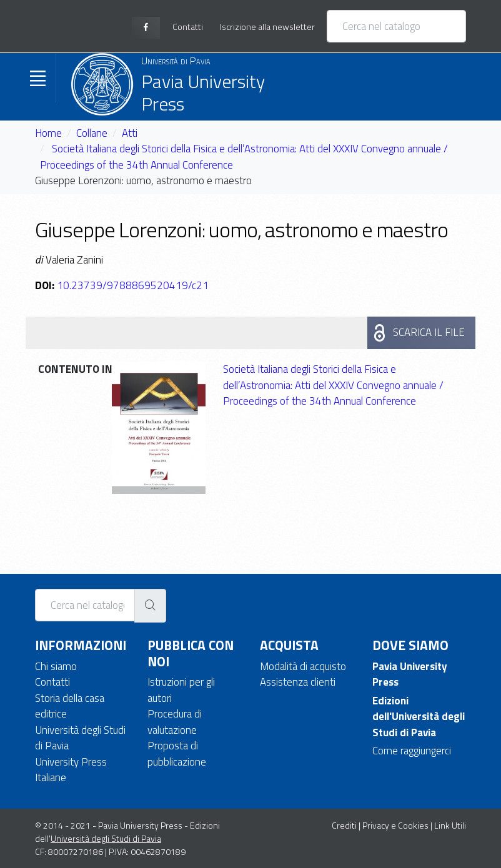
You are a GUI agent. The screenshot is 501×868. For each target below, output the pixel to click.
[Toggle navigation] (37, 78)
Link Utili (450, 825)
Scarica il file (429, 332)
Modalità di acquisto (303, 666)
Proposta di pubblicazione (177, 754)
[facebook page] (146, 28)
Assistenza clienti (298, 682)
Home (48, 133)
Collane (92, 133)
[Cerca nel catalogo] (396, 26)
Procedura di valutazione (175, 722)
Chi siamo (56, 666)
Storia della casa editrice (70, 706)
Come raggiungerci (412, 751)
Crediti (344, 825)
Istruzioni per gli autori (181, 690)
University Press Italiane (71, 770)
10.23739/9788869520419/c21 (133, 285)
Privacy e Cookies (395, 825)
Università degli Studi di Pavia (80, 738)
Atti (130, 133)
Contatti (52, 682)
